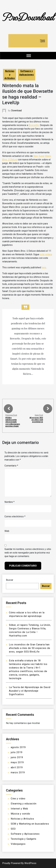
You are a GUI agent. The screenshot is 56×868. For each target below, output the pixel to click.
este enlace (46, 254)
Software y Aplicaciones (27, 73)
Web (7, 531)
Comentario (11, 466)
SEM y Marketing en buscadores (30, 824)
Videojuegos (18, 844)
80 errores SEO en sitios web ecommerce (36, 420)
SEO (13, 829)
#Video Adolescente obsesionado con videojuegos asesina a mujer (13, 422)
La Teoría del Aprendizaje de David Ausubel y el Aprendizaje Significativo (30, 691)
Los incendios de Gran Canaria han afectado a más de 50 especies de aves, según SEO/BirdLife (30, 648)
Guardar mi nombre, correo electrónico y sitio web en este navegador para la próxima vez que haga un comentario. (28, 553)
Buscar (10, 580)
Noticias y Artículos (10, 75)
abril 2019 (17, 767)
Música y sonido (20, 814)
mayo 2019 (17, 762)
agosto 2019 (18, 747)
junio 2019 (17, 757)
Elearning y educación (24, 804)
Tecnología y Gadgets (24, 839)
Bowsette (34, 125)
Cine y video (18, 799)
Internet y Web (19, 809)
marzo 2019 (18, 772)
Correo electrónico (15, 516)
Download (16, 111)
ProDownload (28, 17)
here (44, 267)
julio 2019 (17, 752)
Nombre (9, 502)
